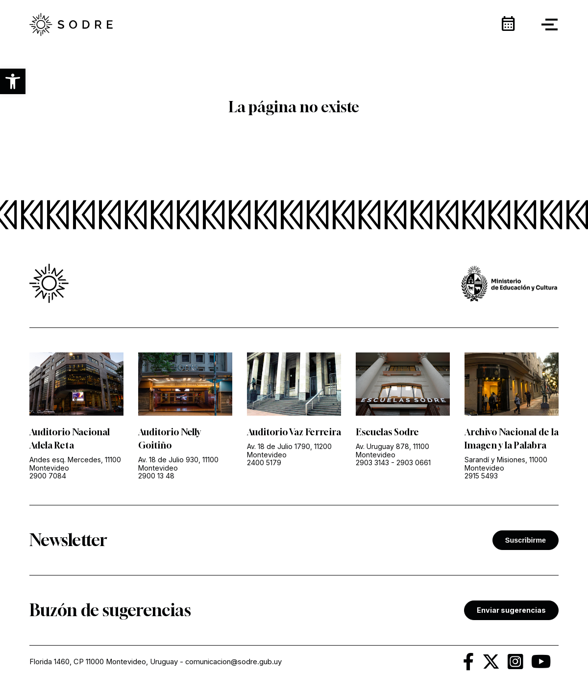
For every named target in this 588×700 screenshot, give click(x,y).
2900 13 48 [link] (156, 476)
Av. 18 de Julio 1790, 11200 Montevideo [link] (289, 450)
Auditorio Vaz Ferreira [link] (294, 432)
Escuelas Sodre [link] (387, 432)
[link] (71, 25)
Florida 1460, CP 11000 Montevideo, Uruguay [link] (104, 662)
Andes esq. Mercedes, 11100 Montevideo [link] (75, 464)
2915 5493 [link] (481, 476)
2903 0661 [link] (414, 462)
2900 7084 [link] (48, 476)
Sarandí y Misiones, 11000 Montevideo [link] (506, 464)
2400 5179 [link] (264, 462)
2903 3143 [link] (372, 462)
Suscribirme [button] (526, 540)
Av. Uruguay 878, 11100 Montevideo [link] (392, 450)
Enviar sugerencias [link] (511, 610)
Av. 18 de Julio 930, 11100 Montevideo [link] (178, 464)
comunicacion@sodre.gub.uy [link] (233, 662)
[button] (13, 81)
